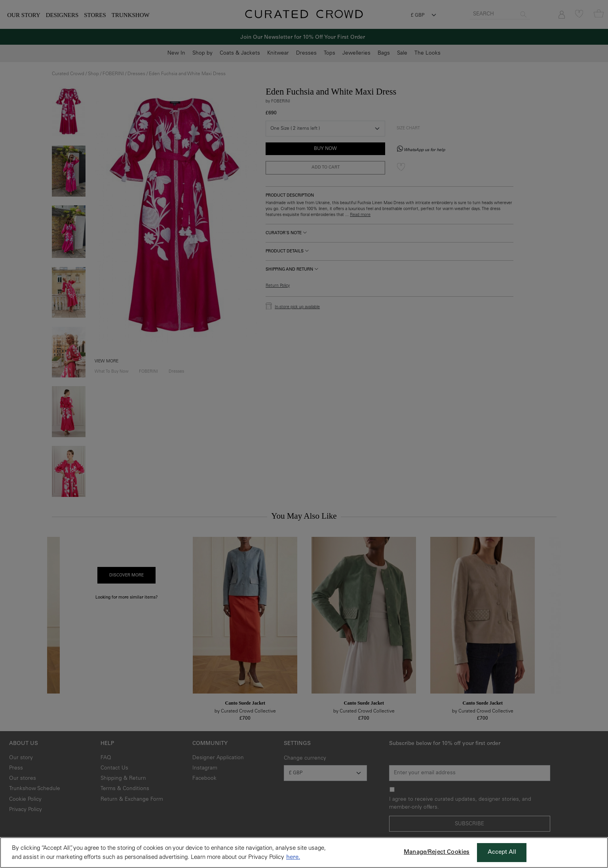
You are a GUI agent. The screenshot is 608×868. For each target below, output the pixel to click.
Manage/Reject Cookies (437, 852)
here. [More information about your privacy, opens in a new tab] (293, 858)
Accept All (502, 852)
